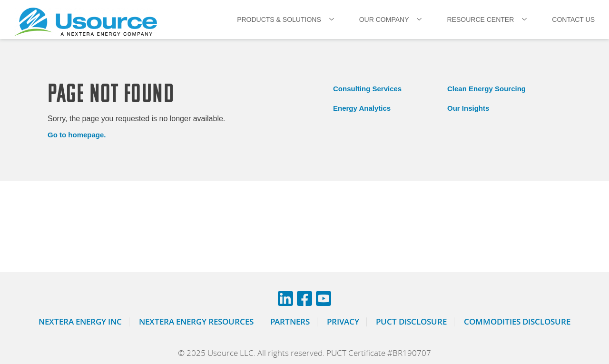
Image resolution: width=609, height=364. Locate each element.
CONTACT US (573, 19)
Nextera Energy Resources (196, 321)
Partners (290, 321)
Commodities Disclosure (517, 321)
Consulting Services (367, 89)
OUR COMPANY (384, 19)
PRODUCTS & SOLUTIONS (279, 19)
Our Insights (468, 108)
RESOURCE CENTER (480, 19)
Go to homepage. (77, 135)
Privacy (343, 321)
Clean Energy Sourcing (486, 89)
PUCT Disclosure (411, 321)
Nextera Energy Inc (80, 321)
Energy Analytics (362, 108)
